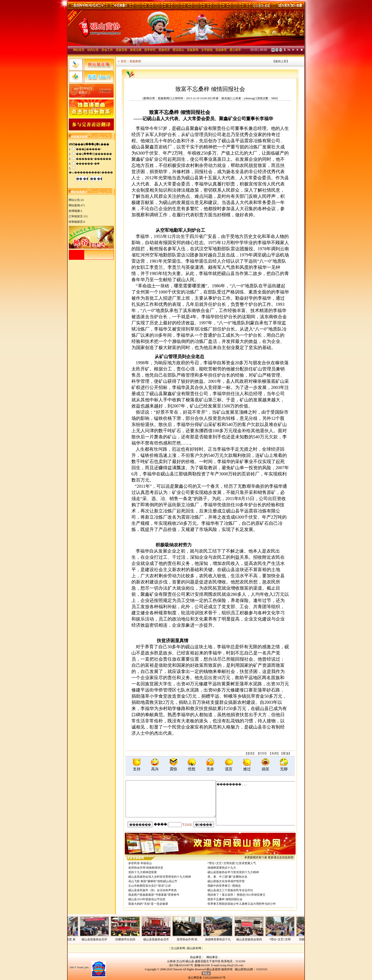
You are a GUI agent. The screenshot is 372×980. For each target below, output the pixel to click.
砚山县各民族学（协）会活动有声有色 (153, 890)
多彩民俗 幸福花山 (140, 863)
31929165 (262, 969)
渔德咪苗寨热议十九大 (222, 868)
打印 (262, 753)
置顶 (286, 753)
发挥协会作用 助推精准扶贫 (146, 868)
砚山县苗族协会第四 (256, 939)
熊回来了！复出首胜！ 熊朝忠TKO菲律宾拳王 (237, 895)
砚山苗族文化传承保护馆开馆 (226, 881)
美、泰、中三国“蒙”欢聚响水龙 (227, 877)
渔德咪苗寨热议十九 (225, 939)
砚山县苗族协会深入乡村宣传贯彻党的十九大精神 (160, 877)
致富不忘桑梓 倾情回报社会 (225, 899)
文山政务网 (178, 948)
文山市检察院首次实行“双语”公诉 (150, 886)
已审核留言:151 (78, 216)
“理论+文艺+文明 (287, 939)
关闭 (274, 753)
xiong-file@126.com (232, 965)
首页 (250, 753)
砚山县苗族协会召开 (102, 939)
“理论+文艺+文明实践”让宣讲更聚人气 (232, 863)
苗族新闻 (288, 857)
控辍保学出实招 (133, 939)
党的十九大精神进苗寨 (143, 872)
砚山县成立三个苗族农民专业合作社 (230, 890)
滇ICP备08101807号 (181, 965)
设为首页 (284, 5)
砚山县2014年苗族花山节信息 (147, 899)
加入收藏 (296, 5)
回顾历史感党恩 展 (71, 939)
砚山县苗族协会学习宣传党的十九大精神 (233, 872)
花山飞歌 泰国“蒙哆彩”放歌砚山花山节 (153, 881)
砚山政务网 (194, 948)
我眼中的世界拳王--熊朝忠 (224, 886)
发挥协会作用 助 (194, 939)
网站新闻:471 (77, 205)
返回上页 (281, 61)
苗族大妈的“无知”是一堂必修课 (148, 904)
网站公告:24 (76, 200)
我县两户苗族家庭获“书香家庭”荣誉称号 (154, 895)
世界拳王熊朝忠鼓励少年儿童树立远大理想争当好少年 (242, 904)
